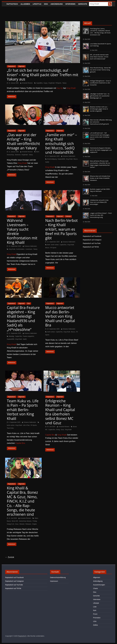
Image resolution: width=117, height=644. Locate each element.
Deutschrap (10, 155)
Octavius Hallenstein (69, 156)
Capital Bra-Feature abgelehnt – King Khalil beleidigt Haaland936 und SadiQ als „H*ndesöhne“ (23, 319)
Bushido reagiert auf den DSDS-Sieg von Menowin (100, 190)
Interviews (70, 4)
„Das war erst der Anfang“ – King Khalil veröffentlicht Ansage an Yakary (23, 141)
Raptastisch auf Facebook (92, 236)
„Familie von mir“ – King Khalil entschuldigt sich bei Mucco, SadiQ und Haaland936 (61, 144)
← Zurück (10, 557)
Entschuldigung (52, 159)
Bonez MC (15, 521)
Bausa (9, 521)
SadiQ (47, 162)
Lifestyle (37, 4)
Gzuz (62, 430)
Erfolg (58, 430)
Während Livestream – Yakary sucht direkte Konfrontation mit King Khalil (22, 231)
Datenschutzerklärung (58, 577)
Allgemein (25, 4)
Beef (38, 152)
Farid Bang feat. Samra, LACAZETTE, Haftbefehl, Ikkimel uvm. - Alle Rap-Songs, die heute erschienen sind (100, 32)
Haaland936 (61, 159)
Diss (46, 4)
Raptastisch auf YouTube (92, 243)
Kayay (46, 83)
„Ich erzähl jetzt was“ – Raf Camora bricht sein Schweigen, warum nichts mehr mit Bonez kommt (100, 136)
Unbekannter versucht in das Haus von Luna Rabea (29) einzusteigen (99, 202)
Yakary (64, 83)
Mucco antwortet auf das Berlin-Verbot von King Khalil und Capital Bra (60, 316)
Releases (28, 524)
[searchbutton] (110, 4)
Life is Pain (26, 425)
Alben (36, 518)
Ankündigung (57, 4)
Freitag (35, 521)
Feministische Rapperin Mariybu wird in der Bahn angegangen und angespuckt (101, 150)
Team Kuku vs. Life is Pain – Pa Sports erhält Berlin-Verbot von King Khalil (23, 410)
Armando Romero (27, 83)
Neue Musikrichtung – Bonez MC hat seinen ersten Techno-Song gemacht (100, 70)
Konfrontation (20, 249)
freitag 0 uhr (11, 524)
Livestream (29, 249)
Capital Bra (63, 245)
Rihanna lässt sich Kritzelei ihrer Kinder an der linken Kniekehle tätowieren (100, 178)
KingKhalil (51, 83)
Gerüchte (83, 4)
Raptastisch (12, 4)
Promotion (97, 618)
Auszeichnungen (99, 585)
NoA (95, 610)
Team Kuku (10, 428)
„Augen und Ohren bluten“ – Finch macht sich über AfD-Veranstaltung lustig (101, 215)
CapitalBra (39, 83)
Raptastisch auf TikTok (91, 247)
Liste (95, 607)
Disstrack (18, 155)
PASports (58, 83)
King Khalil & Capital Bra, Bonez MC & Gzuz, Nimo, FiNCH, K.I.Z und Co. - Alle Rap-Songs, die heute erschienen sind (22, 501)
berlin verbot (55, 245)
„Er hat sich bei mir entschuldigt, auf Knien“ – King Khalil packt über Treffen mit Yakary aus (43, 75)
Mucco (75, 159)
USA (95, 621)
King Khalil (71, 88)
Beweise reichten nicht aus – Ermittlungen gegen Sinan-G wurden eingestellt (99, 109)
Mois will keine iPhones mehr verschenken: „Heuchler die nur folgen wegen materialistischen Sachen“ (100, 164)
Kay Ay (60, 88)
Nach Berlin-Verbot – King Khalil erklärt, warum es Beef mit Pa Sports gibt (61, 229)
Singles (34, 524)
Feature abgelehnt (28, 336)
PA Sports (53, 248)
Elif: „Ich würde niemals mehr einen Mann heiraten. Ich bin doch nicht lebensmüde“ (99, 57)
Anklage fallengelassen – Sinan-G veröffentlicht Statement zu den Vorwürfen (100, 83)
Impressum (54, 581)
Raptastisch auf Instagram (92, 240)
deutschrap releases (25, 521)
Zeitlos (95, 625)
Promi (95, 614)
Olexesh (22, 524)
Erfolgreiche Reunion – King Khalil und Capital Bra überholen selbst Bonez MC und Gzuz (60, 412)
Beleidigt (11, 336)
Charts (95, 588)
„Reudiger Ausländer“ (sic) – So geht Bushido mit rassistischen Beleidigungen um (100, 96)
